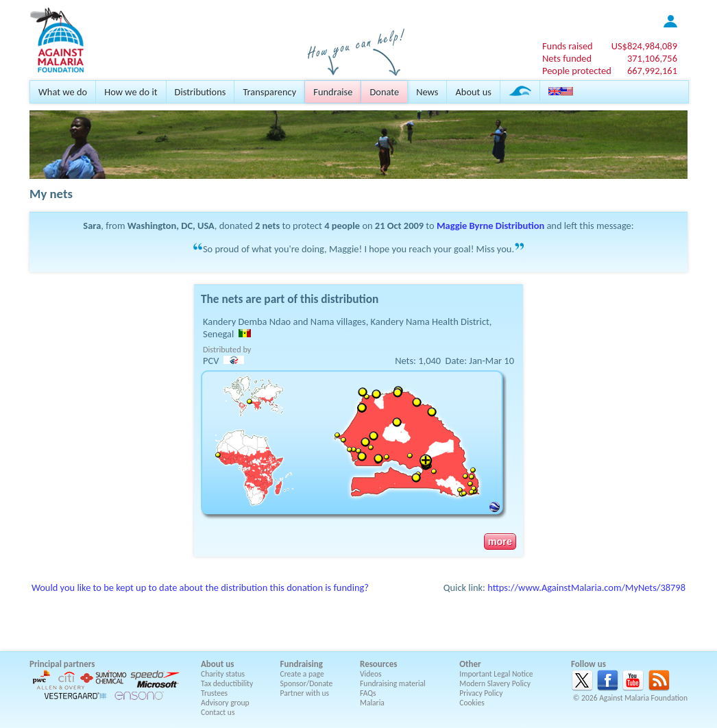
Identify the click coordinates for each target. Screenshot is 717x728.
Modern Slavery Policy (495, 683)
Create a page (302, 674)
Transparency (269, 92)
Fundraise (333, 92)
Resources (378, 664)
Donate (384, 92)
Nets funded (567, 58)
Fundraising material (393, 683)
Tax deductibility (227, 683)
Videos (371, 674)
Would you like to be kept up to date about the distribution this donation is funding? (200, 587)
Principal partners (62, 664)
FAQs (368, 693)
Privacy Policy (481, 693)
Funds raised (568, 46)
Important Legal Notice (496, 674)
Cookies (472, 703)
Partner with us (305, 693)
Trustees (214, 693)
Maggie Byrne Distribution (490, 226)
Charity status (223, 674)
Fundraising (302, 664)
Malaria (372, 703)
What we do (63, 92)
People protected (577, 71)
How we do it (131, 92)
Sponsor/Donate (307, 683)
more (500, 542)
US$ (644, 46)
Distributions (200, 92)
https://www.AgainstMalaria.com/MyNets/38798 (586, 587)
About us (473, 92)
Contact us (218, 712)
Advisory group (225, 703)
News (427, 92)
